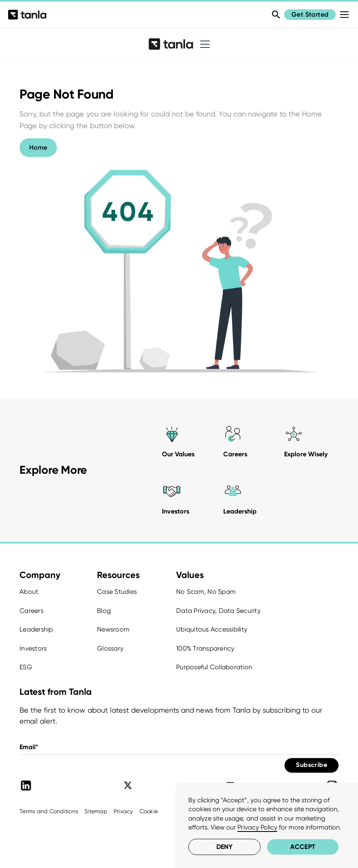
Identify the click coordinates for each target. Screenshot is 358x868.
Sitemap (96, 811)
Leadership (36, 629)
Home (38, 147)
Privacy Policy (257, 827)
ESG (26, 667)
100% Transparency (205, 648)
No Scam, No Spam (206, 592)
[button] (203, 44)
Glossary (110, 648)
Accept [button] (303, 847)
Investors (33, 648)
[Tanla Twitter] (128, 786)
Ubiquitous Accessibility (212, 629)
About (29, 592)
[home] (171, 44)
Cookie (149, 811)
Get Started (310, 14)
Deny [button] (224, 847)
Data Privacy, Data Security (218, 611)
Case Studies (117, 592)
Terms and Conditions (49, 811)
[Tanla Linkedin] (26, 786)
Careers (31, 611)
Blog (104, 611)
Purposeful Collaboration (214, 667)
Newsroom (113, 629)
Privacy (123, 811)
